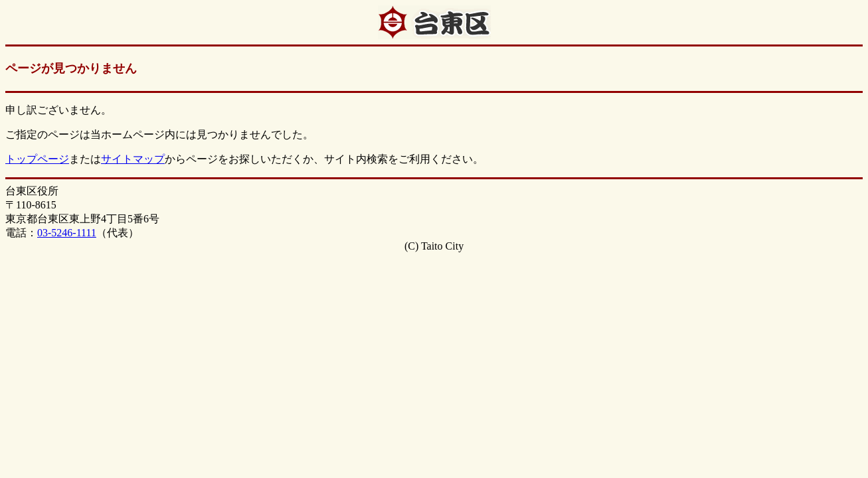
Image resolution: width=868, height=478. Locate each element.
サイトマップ (133, 159)
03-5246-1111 (67, 233)
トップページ (37, 159)
